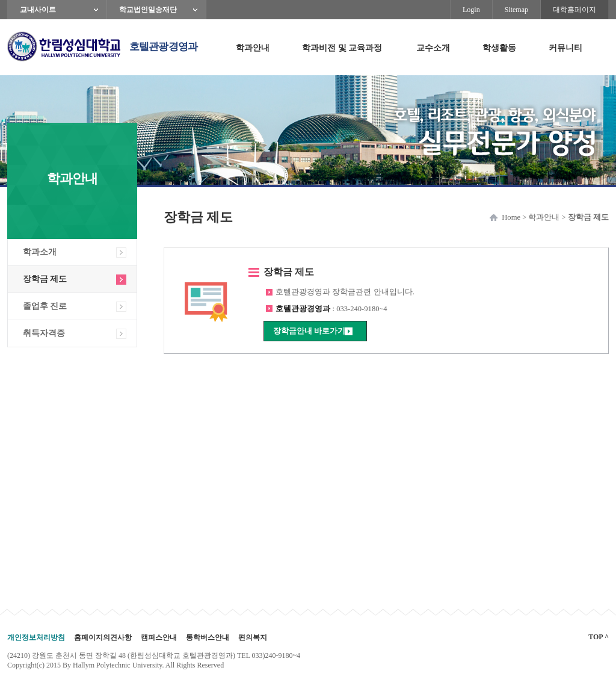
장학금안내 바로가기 (309, 331)
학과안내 (253, 48)
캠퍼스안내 (159, 637)
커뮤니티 (565, 48)
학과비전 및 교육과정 (342, 48)
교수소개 (433, 48)
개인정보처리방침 (36, 637)
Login (471, 10)
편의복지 (253, 637)
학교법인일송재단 (148, 10)
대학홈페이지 (574, 10)
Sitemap (516, 10)
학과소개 (40, 252)
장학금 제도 (45, 279)
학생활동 (499, 48)
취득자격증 (44, 333)
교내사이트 (38, 10)
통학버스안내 (208, 637)
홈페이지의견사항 (103, 637)
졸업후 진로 (45, 306)
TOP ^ (599, 637)
